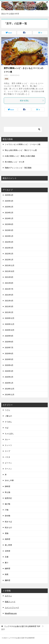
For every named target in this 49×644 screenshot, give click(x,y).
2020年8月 (9, 342)
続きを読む (32, 101)
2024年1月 (9, 218)
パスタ (7, 457)
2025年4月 (9, 195)
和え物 (7, 492)
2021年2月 (9, 312)
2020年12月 (10, 318)
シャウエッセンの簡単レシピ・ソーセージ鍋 (23, 144)
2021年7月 (9, 289)
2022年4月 (9, 242)
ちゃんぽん (9, 434)
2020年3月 (9, 371)
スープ (7, 451)
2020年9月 (9, 336)
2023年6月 (9, 224)
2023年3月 (9, 230)
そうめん (8, 422)
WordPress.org (11, 613)
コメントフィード (12, 608)
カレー (7, 439)
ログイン (8, 596)
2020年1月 (9, 383)
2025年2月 (9, 207)
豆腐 (7, 557)
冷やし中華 (9, 480)
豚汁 (7, 563)
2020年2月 (9, 377)
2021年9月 (9, 277)
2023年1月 (9, 236)
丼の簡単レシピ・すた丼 (15, 162)
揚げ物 (7, 504)
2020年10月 (10, 330)
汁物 (7, 510)
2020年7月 (9, 348)
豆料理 (7, 551)
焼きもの (8, 527)
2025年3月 (9, 201)
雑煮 (7, 574)
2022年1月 (9, 260)
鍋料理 (7, 569)
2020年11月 (10, 324)
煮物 (6, 79)
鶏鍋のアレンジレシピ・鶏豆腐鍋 (18, 168)
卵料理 (7, 486)
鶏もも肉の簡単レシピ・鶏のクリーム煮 (21, 150)
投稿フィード (10, 602)
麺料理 (7, 580)
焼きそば (8, 522)
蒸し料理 (8, 545)
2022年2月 (9, 254)
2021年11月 (10, 265)
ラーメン (8, 469)
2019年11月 (10, 395)
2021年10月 (10, 271)
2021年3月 (9, 306)
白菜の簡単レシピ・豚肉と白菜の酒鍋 (20, 156)
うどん (7, 410)
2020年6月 (9, 354)
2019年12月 (10, 389)
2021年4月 (9, 301)
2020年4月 (9, 365)
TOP (22, 626)
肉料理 (7, 539)
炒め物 (7, 516)
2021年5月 (9, 295)
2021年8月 (9, 283)
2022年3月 (9, 248)
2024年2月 (9, 213)
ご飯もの (8, 416)
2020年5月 (9, 359)
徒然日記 (8, 498)
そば (7, 428)
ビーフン (8, 463)
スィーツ (8, 445)
